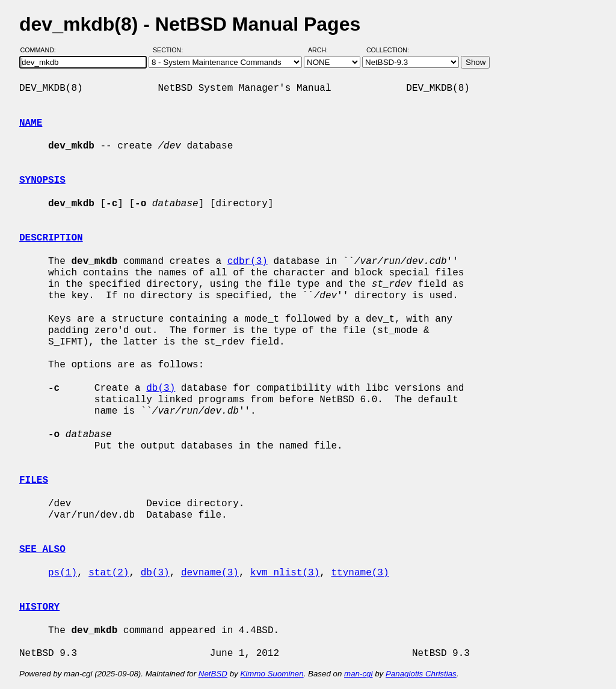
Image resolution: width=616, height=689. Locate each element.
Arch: (323, 50)
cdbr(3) (248, 262)
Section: (171, 50)
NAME (31, 123)
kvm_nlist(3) (285, 573)
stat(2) (109, 573)
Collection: (388, 50)
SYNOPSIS (42, 180)
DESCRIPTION (51, 238)
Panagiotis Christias (421, 674)
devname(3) (210, 573)
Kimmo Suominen (272, 674)
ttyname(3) (360, 573)
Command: (42, 50)
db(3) (161, 388)
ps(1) (63, 573)
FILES (34, 480)
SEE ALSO (42, 550)
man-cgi (358, 674)
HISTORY (39, 607)
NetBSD (213, 674)
